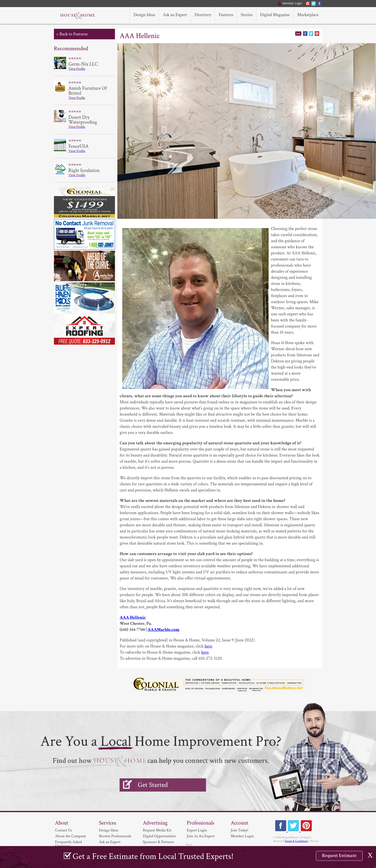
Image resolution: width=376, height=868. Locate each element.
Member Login (242, 836)
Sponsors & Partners (159, 842)
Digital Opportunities (159, 836)
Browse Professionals (115, 836)
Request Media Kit (157, 830)
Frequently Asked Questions (69, 844)
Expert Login (197, 830)
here (208, 646)
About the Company (71, 836)
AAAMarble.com (164, 630)
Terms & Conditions (296, 841)
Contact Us (64, 830)
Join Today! (240, 830)
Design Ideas (109, 830)
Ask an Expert (110, 842)
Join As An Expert (201, 836)
